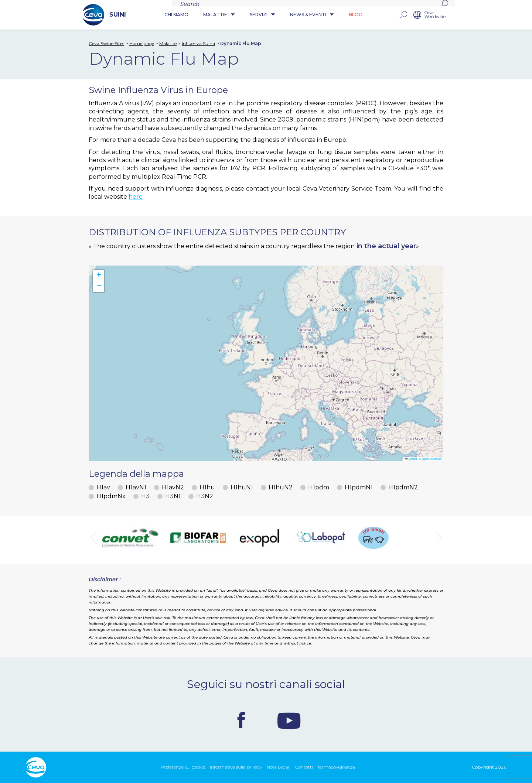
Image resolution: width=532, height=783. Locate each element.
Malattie (219, 15)
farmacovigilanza (336, 767)
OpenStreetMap (432, 459)
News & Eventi (312, 15)
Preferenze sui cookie (183, 767)
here (136, 197)
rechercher (403, 15)
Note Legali (279, 767)
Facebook (241, 720)
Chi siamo (176, 15)
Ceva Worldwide (435, 15)
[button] (99, 276)
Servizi (262, 15)
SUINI (104, 15)
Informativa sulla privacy (236, 767)
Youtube (289, 720)
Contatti (304, 767)
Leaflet (411, 459)
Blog (356, 15)
